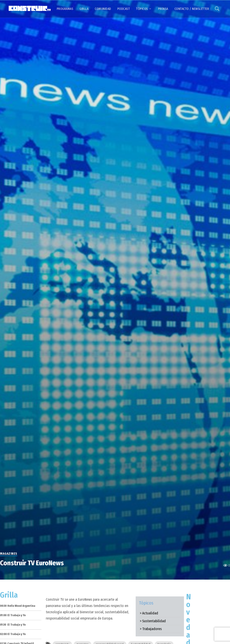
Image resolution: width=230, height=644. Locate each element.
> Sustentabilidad (153, 621)
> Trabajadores (151, 629)
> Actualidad (149, 613)
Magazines (9, 554)
